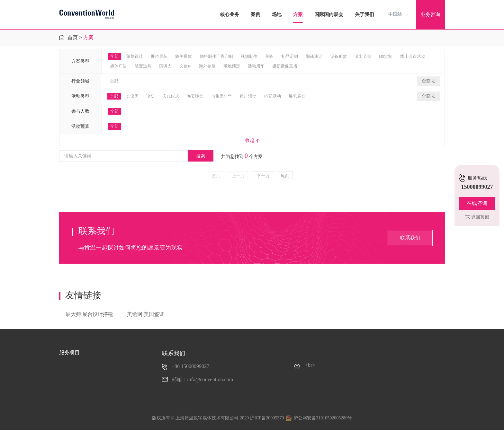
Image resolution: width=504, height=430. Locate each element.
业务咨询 (430, 14)
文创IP (185, 66)
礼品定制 (290, 56)
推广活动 (248, 96)
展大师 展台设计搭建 (89, 314)
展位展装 (159, 56)
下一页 (263, 176)
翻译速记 (314, 56)
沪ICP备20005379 (267, 418)
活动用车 (256, 66)
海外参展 (207, 66)
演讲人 (165, 66)
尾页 (285, 176)
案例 (256, 14)
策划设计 (135, 56)
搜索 (201, 156)
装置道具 (143, 66)
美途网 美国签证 (146, 314)
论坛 (150, 96)
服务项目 (69, 352)
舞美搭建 (184, 56)
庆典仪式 (171, 96)
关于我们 (364, 14)
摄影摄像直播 (285, 66)
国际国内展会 (329, 14)
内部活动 (273, 96)
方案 (298, 14)
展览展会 (297, 96)
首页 (73, 37)
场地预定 (232, 66)
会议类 (132, 96)
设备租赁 (338, 56)
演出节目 (363, 56)
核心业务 (230, 14)
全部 (114, 56)
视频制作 (249, 56)
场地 (277, 14)
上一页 (238, 176)
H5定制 (386, 56)
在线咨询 (477, 203)
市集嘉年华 (222, 96)
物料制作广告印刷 (216, 56)
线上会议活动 (413, 56)
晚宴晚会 (195, 96)
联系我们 (410, 238)
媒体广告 (119, 66)
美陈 (269, 56)
